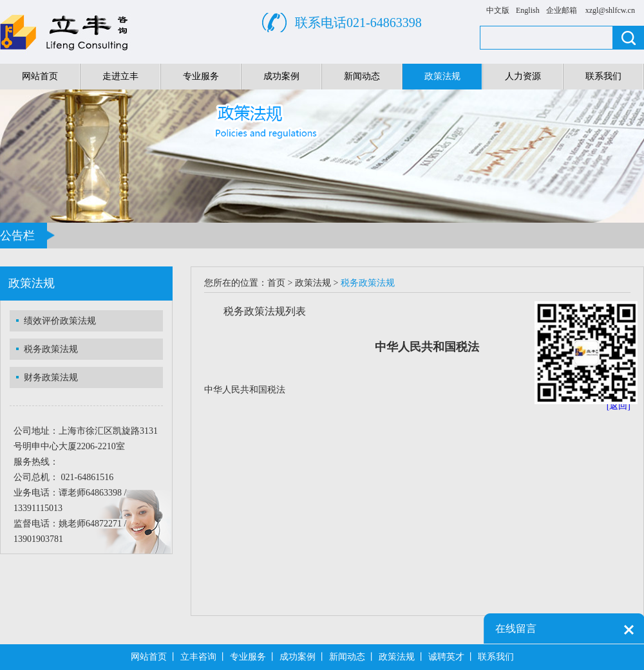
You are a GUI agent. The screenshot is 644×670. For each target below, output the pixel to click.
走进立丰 (120, 76)
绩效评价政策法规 (60, 321)
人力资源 (523, 76)
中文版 (498, 10)
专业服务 (201, 76)
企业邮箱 (562, 10)
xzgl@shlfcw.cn (610, 10)
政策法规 (442, 76)
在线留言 (516, 628)
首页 (276, 283)
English (528, 10)
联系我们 (603, 76)
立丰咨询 (198, 657)
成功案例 (281, 76)
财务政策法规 (51, 377)
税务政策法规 (51, 349)
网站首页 (40, 76)
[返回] (619, 406)
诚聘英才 (446, 657)
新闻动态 (362, 76)
